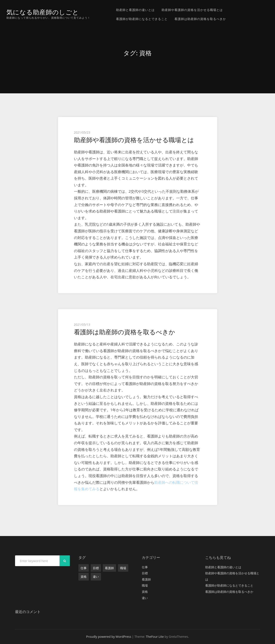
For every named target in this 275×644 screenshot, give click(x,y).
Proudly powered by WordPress (109, 637)
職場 (123, 568)
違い (96, 577)
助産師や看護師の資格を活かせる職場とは (192, 10)
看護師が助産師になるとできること (142, 19)
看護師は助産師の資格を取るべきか (200, 19)
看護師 (109, 568)
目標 (96, 568)
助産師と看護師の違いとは (135, 10)
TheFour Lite (155, 637)
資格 (84, 577)
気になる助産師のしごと (43, 12)
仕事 (84, 568)
